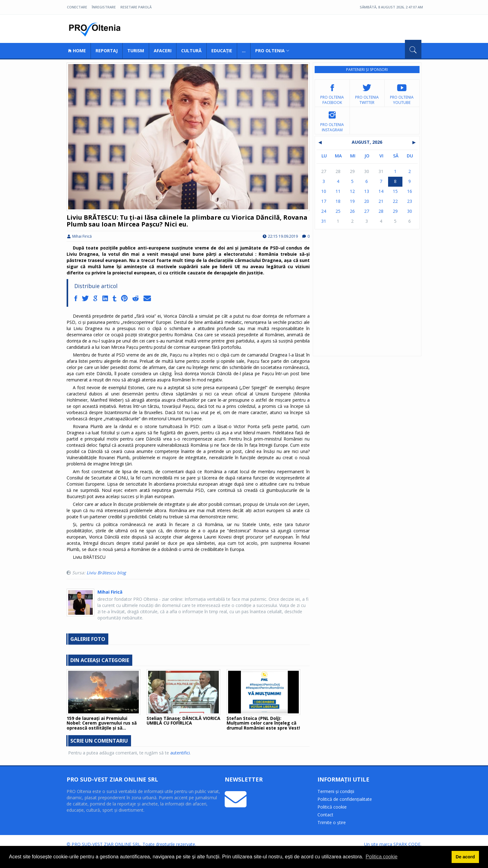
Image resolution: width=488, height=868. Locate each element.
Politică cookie (332, 807)
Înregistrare (104, 7)
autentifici (180, 753)
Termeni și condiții (336, 791)
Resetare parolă (136, 7)
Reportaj (107, 51)
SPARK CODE (407, 844)
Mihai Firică (79, 236)
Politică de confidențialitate (345, 799)
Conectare (77, 7)
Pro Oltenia (96, 30)
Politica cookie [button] (382, 857)
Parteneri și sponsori (367, 70)
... (244, 51)
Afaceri (163, 51)
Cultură (191, 51)
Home (77, 51)
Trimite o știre (332, 822)
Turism (136, 51)
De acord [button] (465, 857)
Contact (325, 815)
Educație (222, 51)
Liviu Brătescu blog (106, 573)
